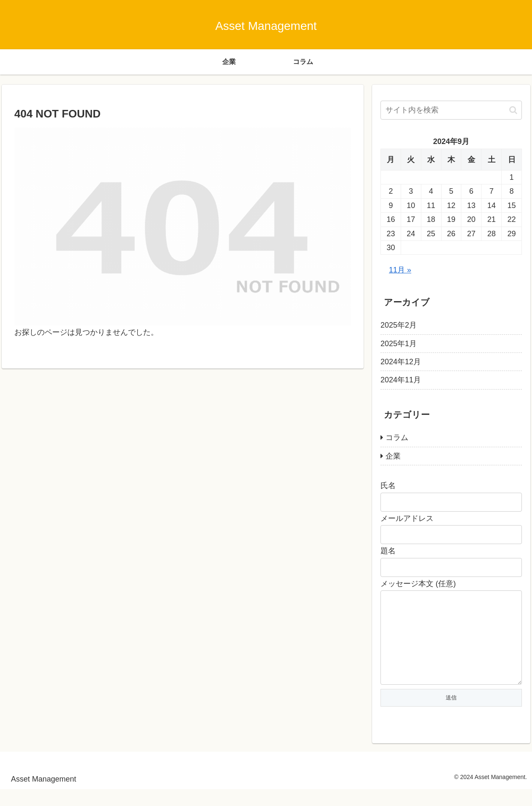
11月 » (400, 270)
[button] (513, 110)
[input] (451, 110)
